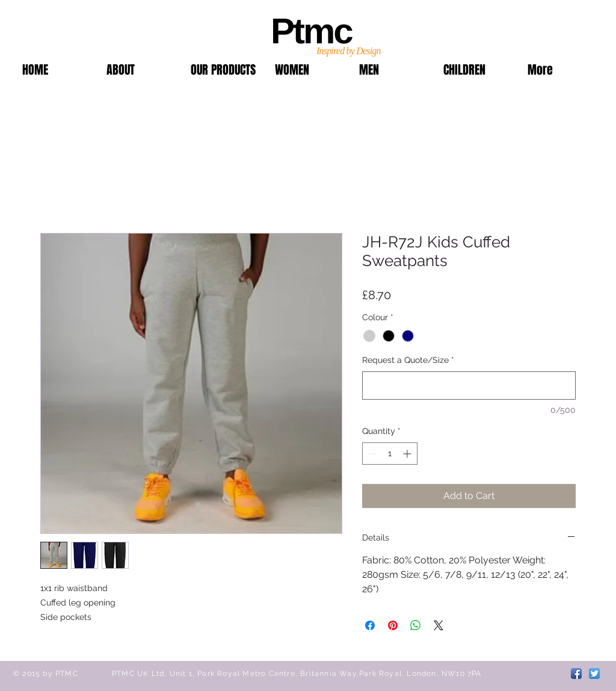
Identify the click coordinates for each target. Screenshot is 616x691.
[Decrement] (371, 454)
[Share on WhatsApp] (416, 625)
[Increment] (408, 454)
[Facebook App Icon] (576, 674)
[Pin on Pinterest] (393, 625)
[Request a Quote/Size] (469, 386)
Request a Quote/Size (408, 360)
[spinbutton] (390, 454)
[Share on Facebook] (370, 625)
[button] (224, 70)
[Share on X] (439, 625)
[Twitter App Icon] (594, 674)
